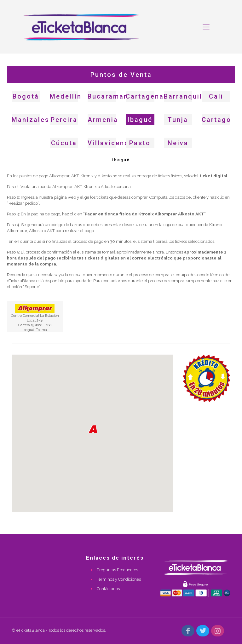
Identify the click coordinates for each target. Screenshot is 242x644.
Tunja (178, 120)
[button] (93, 429)
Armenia (103, 120)
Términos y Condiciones (119, 579)
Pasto (140, 143)
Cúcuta (64, 143)
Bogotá (26, 96)
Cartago (216, 120)
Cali (216, 96)
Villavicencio (112, 143)
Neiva (178, 143)
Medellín (66, 96)
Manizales (31, 120)
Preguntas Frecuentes (117, 570)
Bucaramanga (112, 96)
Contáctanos (108, 589)
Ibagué (140, 120)
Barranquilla (187, 96)
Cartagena (145, 96)
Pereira (64, 120)
